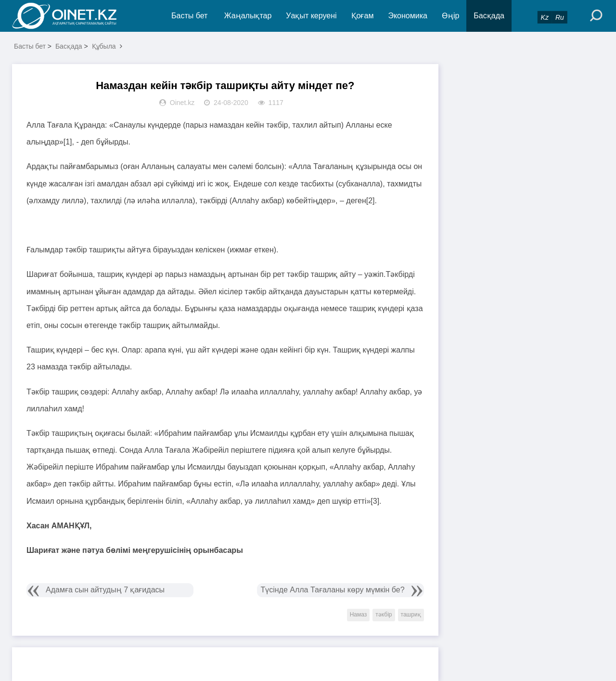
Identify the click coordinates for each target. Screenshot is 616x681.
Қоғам (363, 16)
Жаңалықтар (248, 16)
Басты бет (189, 16)
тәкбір (384, 615)
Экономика (408, 16)
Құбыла (104, 46)
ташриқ (411, 615)
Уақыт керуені (311, 16)
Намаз (359, 615)
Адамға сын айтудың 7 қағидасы (105, 590)
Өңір (450, 16)
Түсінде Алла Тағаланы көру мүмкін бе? (332, 590)
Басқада (489, 16)
